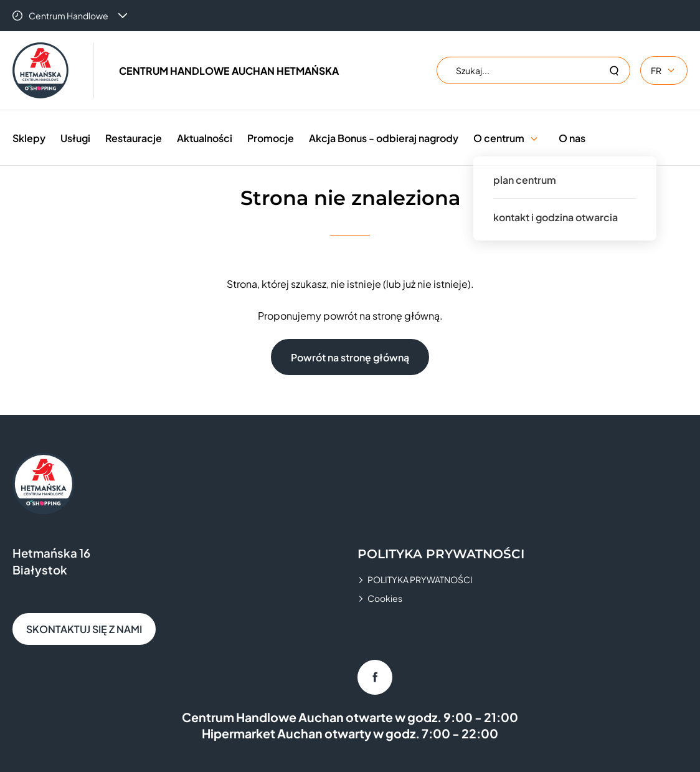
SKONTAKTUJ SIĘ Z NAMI (84, 629)
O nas (572, 138)
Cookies (385, 598)
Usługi (75, 138)
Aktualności (205, 138)
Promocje (271, 138)
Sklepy (29, 138)
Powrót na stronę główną (350, 357)
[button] (534, 138)
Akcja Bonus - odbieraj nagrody (384, 138)
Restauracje (134, 138)
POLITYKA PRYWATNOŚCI (420, 579)
